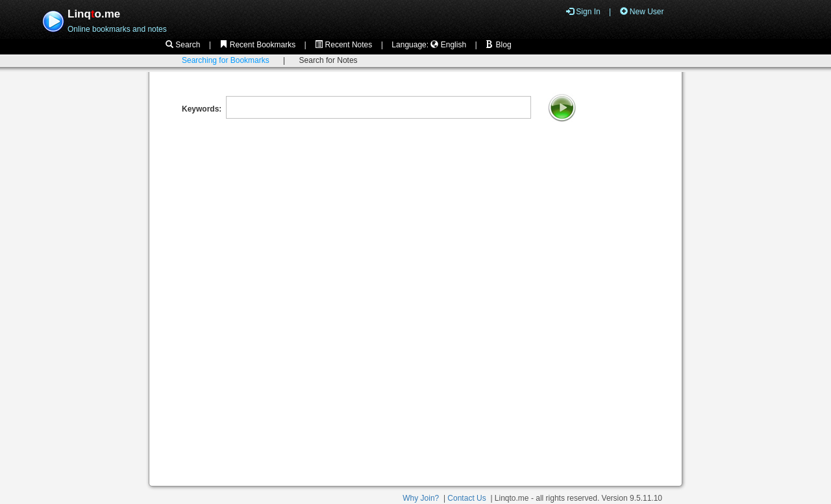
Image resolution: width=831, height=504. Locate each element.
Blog (498, 45)
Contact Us (466, 498)
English (448, 45)
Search (183, 45)
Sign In (583, 12)
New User (642, 12)
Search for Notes (329, 60)
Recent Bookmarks (257, 45)
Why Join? (421, 498)
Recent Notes (343, 45)
